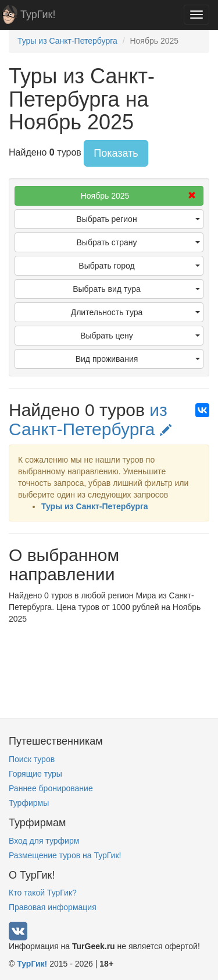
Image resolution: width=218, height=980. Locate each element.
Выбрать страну (139, 242)
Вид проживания (138, 359)
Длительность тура (135, 312)
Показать (116, 153)
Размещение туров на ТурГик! (65, 855)
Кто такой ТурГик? (43, 893)
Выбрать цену (140, 336)
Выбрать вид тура (136, 289)
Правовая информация (53, 907)
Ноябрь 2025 (138, 196)
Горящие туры (35, 774)
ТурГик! (38, 15)
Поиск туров (32, 759)
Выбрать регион (138, 219)
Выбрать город (139, 266)
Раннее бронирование (51, 788)
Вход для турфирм (44, 841)
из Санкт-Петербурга (90, 420)
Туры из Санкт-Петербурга (95, 506)
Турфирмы (29, 803)
